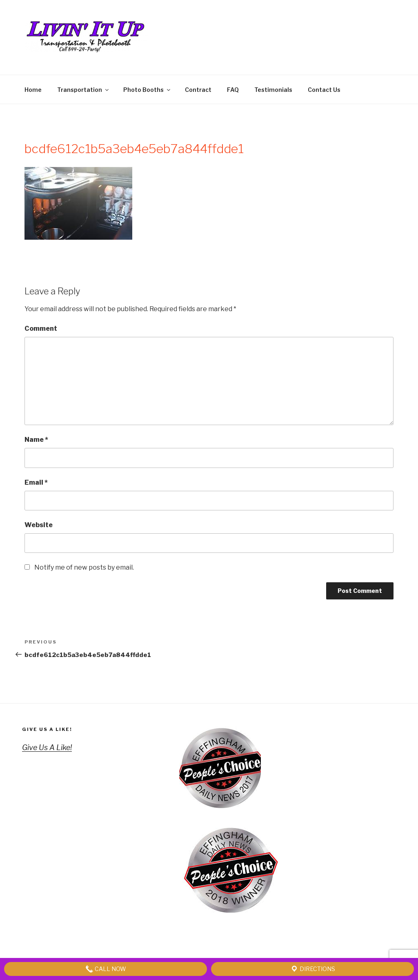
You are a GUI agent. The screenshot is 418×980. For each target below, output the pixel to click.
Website (39, 525)
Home (33, 90)
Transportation (83, 90)
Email (36, 482)
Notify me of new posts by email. (84, 567)
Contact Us (324, 90)
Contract (198, 90)
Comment (41, 329)
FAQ (233, 90)
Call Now (106, 969)
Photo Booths (147, 90)
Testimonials (273, 90)
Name (36, 440)
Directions (313, 969)
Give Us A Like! (47, 729)
